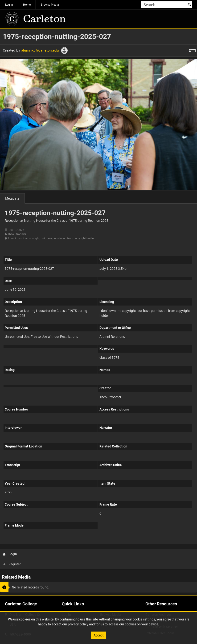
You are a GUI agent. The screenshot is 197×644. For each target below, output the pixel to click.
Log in (9, 4)
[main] (98, 312)
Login (10, 554)
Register (12, 564)
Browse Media (50, 4)
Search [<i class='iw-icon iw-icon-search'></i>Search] (189, 4)
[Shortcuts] (192, 50)
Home (27, 4)
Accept (99, 635)
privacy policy (78, 624)
